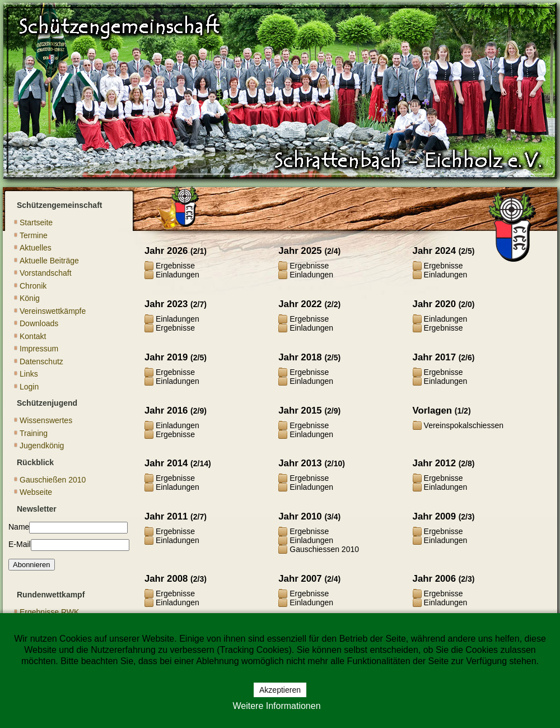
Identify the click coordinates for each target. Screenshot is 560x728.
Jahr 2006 (434, 579)
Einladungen (178, 275)
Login (29, 387)
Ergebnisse (175, 266)
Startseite (36, 222)
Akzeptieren (280, 690)
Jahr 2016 (166, 411)
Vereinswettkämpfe (53, 311)
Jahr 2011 (166, 516)
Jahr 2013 (300, 463)
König (30, 298)
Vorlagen (433, 411)
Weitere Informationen (276, 706)
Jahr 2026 (166, 251)
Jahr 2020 (434, 304)
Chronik (33, 286)
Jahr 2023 (166, 304)
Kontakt (33, 336)
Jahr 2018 (300, 357)
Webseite (36, 492)
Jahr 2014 (166, 463)
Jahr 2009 (434, 516)
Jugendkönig (42, 446)
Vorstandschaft (46, 273)
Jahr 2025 (300, 251)
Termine (34, 235)
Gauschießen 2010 (53, 480)
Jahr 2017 (434, 357)
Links (29, 374)
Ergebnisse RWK (49, 612)
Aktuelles (36, 248)
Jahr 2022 (300, 304)
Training (34, 433)
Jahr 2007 (300, 579)
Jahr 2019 (166, 357)
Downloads (39, 323)
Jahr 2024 (434, 251)
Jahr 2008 (166, 579)
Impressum (39, 349)
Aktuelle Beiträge (49, 261)
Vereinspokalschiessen (464, 425)
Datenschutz (41, 361)
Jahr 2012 (434, 463)
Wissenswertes (46, 420)
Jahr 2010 (300, 516)
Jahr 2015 (300, 411)
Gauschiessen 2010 (324, 549)
